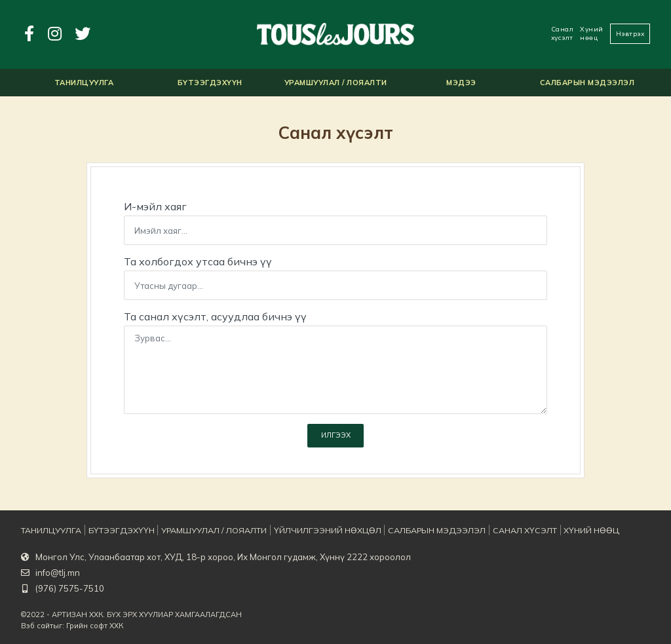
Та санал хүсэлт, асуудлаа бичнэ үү (215, 316)
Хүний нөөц (592, 33)
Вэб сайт (37, 626)
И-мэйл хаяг (155, 206)
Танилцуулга (48, 531)
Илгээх (335, 438)
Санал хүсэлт (563, 33)
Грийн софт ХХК (95, 626)
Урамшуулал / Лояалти (203, 531)
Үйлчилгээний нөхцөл (310, 531)
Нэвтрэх (630, 34)
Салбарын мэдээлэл (412, 531)
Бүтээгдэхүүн (115, 531)
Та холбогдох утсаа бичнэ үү (198, 261)
